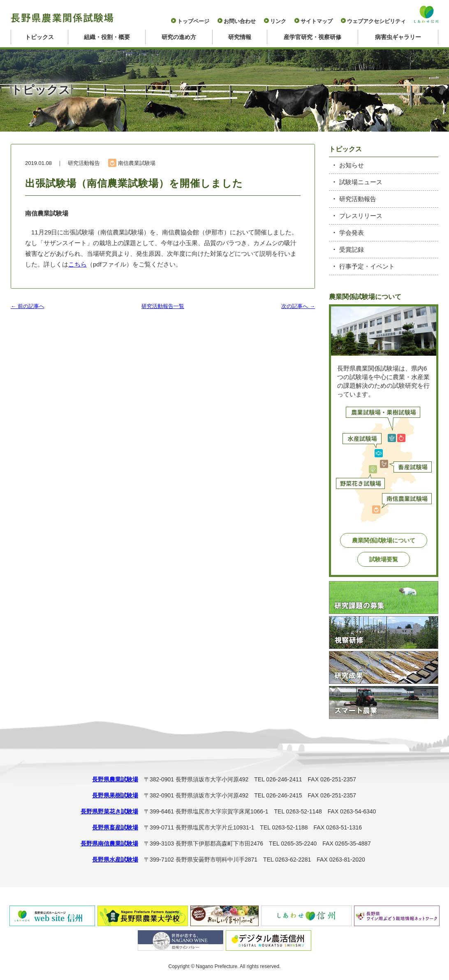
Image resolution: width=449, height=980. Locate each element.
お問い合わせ (240, 21)
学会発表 (352, 233)
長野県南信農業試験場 (109, 843)
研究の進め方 (179, 37)
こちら (78, 264)
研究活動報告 (358, 199)
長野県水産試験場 (115, 860)
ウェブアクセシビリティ (376, 21)
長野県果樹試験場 (115, 795)
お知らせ (352, 165)
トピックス (39, 37)
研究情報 (240, 37)
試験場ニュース (361, 182)
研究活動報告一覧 (163, 306)
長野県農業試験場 (115, 779)
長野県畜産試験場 (115, 827)
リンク (278, 21)
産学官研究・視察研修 (312, 37)
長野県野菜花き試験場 (109, 811)
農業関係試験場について (384, 540)
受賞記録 (352, 249)
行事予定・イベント (367, 266)
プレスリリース (361, 216)
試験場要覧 (384, 559)
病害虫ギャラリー (398, 37)
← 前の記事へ (28, 306)
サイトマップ (317, 21)
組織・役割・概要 (107, 37)
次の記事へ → (298, 306)
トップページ (193, 21)
